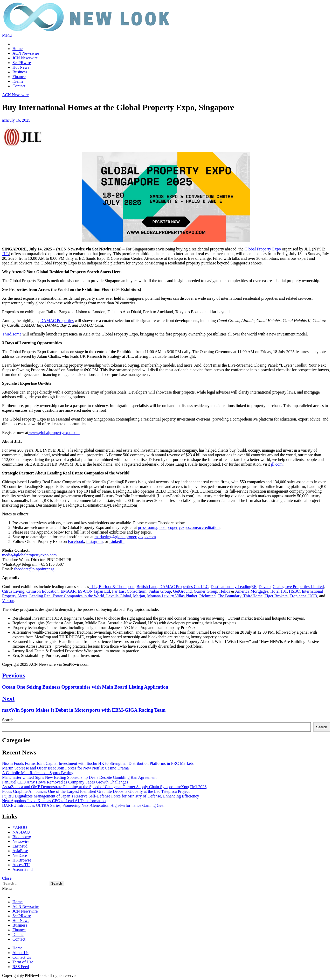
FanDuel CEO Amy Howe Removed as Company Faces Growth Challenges (65, 782)
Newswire (21, 841)
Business (20, 72)
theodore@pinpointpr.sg (34, 569)
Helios (225, 591)
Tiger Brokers (276, 596)
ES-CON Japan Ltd (94, 591)
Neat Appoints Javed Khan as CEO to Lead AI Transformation (54, 801)
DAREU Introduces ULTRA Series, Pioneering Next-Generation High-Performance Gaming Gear (83, 805)
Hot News (21, 67)
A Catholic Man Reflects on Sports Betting (38, 773)
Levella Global (119, 596)
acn (5, 120)
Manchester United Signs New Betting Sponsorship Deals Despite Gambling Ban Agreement (79, 777)
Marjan (139, 596)
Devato (265, 587)
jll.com (276, 464)
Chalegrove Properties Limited (298, 587)
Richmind (207, 596)
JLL (5, 254)
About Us (20, 953)
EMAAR (68, 591)
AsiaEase (20, 851)
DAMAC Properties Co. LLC (184, 587)
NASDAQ (21, 832)
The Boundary (229, 596)
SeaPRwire (22, 63)
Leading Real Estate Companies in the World (67, 596)
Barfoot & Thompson (117, 587)
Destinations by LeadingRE (234, 587)
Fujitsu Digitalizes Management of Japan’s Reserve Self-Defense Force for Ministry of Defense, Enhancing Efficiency (101, 796)
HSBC (294, 591)
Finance (19, 77)
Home (18, 49)
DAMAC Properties (57, 321)
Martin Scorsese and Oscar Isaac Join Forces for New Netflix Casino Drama (65, 768)
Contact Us (22, 957)
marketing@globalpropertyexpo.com (125, 537)
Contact (19, 86)
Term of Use (23, 962)
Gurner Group (205, 591)
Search (8, 720)
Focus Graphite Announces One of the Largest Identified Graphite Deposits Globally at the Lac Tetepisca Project (96, 791)
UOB (313, 596)
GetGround (182, 591)
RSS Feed (21, 967)
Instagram (94, 541)
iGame (18, 81)
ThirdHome (12, 334)
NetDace (20, 855)
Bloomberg (22, 837)
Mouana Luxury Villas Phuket (172, 596)
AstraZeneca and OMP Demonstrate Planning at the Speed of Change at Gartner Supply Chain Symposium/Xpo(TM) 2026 (104, 787)
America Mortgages (252, 591)
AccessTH (21, 865)
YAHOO (20, 827)
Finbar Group (160, 591)
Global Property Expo (263, 249)
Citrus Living (13, 591)
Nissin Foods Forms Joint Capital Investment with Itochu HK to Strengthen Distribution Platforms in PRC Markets (98, 763)
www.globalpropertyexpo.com (54, 433)
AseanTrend (23, 869)
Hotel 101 (279, 591)
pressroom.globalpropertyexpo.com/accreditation (179, 527)
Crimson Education (43, 591)
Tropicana (298, 596)
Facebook (76, 541)
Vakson (8, 601)
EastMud (20, 846)
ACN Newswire (26, 53)
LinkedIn (117, 541)
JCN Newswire (25, 58)
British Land (147, 587)
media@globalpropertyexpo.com (29, 555)
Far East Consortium (129, 591)
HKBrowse (22, 860)
